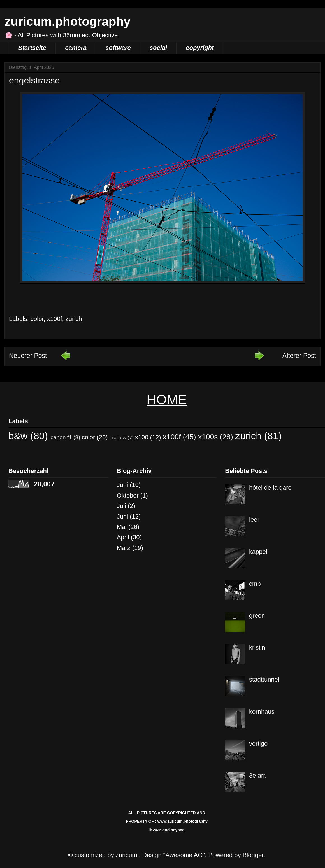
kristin (257, 648)
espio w (118, 438)
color (37, 319)
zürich (74, 319)
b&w (18, 436)
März (124, 548)
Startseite (32, 48)
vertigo (258, 744)
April (123, 537)
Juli (121, 506)
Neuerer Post (28, 356)
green (257, 616)
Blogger (253, 855)
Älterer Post (299, 356)
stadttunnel (264, 679)
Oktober (128, 495)
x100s (208, 437)
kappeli (259, 552)
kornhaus (262, 712)
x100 (142, 437)
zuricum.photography (68, 21)
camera (76, 48)
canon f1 (61, 437)
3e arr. (258, 775)
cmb (255, 584)
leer (254, 520)
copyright (200, 48)
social (158, 48)
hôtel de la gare (270, 488)
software (118, 48)
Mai (122, 527)
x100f (55, 319)
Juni (122, 485)
